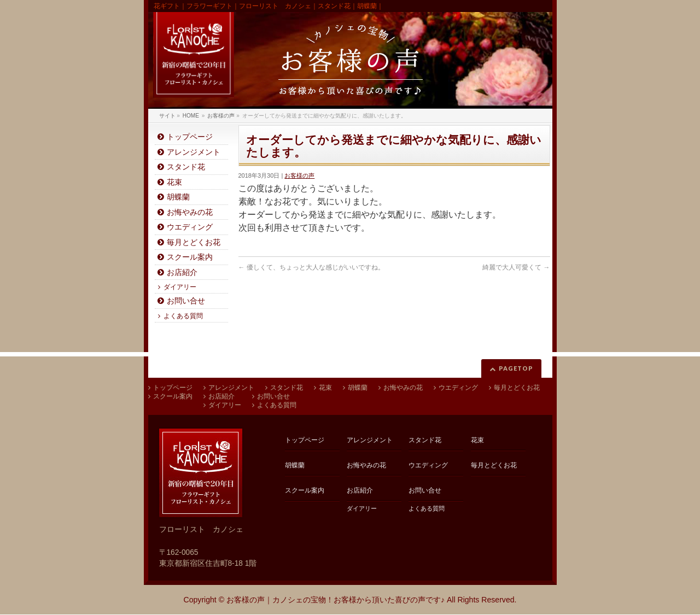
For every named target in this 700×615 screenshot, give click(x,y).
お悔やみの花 (190, 212)
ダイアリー (180, 287)
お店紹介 (182, 273)
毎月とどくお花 (194, 242)
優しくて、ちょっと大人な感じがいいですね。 (311, 267)
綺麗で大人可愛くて (516, 267)
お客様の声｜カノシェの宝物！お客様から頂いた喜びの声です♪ (336, 600)
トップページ (190, 137)
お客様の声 (299, 175)
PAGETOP (516, 368)
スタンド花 (186, 167)
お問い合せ (186, 301)
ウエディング (190, 227)
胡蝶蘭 (178, 197)
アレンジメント (194, 152)
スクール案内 (190, 257)
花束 (174, 182)
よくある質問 (183, 316)
